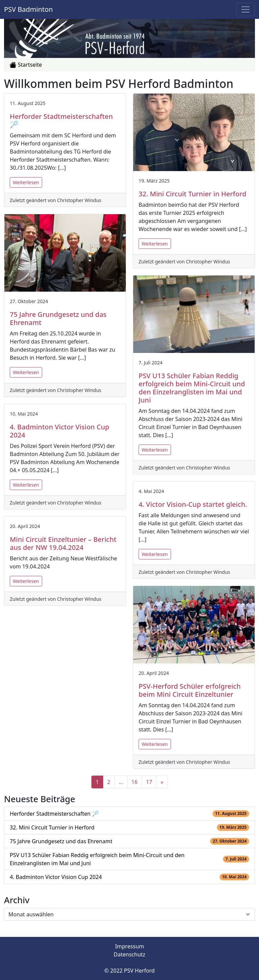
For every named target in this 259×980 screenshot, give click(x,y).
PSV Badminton (28, 9)
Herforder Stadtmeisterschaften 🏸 (54, 814)
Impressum (129, 946)
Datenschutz (129, 954)
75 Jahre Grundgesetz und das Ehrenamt (61, 841)
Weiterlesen (26, 182)
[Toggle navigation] (246, 9)
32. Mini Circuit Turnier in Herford (52, 827)
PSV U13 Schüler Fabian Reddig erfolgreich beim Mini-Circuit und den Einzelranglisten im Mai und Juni (97, 859)
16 (135, 782)
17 (149, 782)
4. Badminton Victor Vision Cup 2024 (56, 877)
